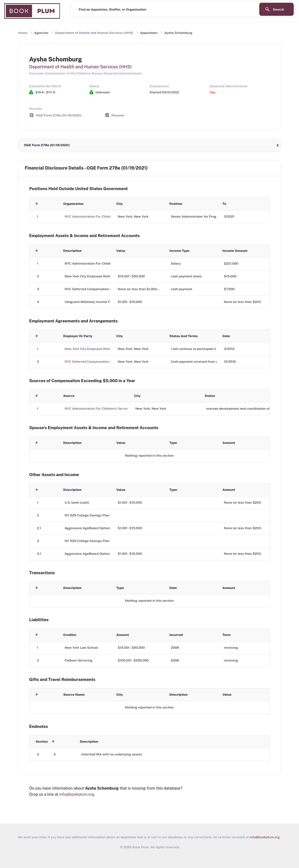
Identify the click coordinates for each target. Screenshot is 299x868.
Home (23, 33)
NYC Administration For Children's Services (98, 217)
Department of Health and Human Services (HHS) (94, 33)
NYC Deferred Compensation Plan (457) (95, 362)
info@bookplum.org (77, 794)
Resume (118, 115)
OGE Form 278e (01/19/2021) (59, 115)
